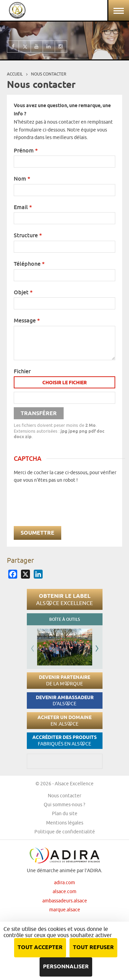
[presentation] (66, 497)
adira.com (64, 882)
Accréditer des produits (64, 740)
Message (27, 320)
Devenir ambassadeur (65, 701)
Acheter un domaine (64, 721)
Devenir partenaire (64, 680)
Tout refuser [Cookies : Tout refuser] (93, 948)
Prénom (26, 150)
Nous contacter (64, 796)
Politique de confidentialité (65, 832)
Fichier (22, 371)
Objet (23, 292)
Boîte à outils (64, 619)
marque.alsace (65, 910)
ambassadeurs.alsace (65, 901)
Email (23, 207)
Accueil (15, 74)
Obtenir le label (64, 599)
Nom (22, 179)
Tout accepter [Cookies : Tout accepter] (40, 948)
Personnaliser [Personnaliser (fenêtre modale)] (66, 967)
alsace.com (64, 891)
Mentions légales (65, 823)
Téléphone (29, 264)
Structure (28, 235)
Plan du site (65, 813)
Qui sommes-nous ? (64, 805)
